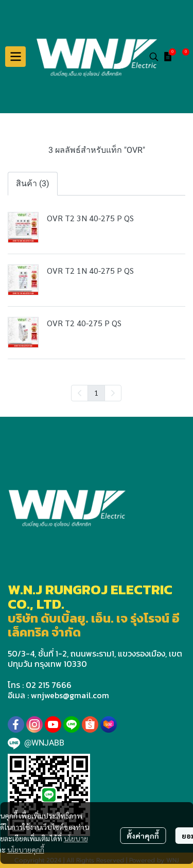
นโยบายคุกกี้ (26, 849)
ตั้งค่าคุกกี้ (143, 836)
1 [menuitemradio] (96, 393)
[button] (154, 57)
